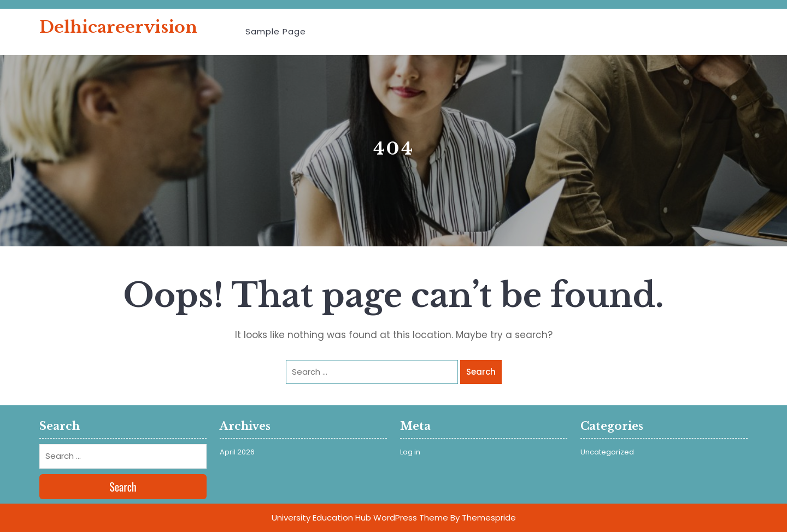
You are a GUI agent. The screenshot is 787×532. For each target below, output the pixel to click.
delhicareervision (118, 27)
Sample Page (276, 31)
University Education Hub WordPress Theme (360, 518)
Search (481, 372)
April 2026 (237, 452)
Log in (410, 452)
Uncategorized (607, 452)
